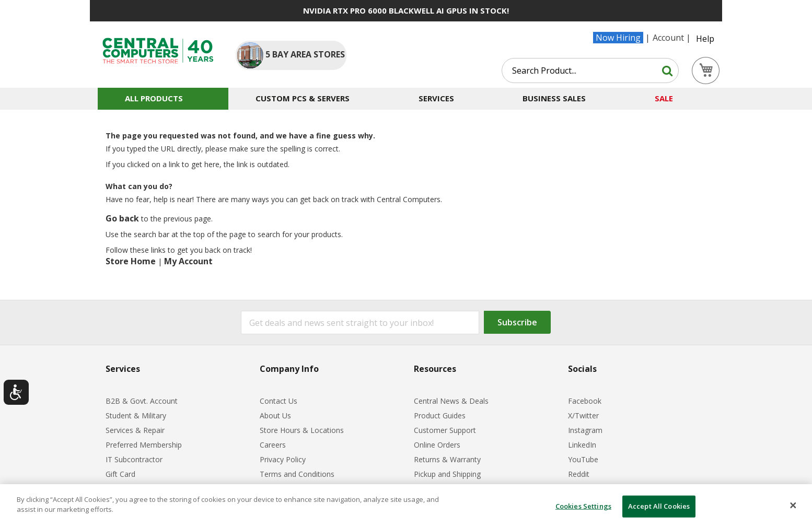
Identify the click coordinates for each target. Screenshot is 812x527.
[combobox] (590, 71)
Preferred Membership (144, 445)
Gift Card (120, 474)
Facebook (585, 401)
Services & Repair (135, 430)
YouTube (583, 459)
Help (705, 39)
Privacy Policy (283, 459)
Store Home (131, 261)
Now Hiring (618, 38)
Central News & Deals (451, 401)
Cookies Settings (583, 506)
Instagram (585, 430)
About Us (275, 415)
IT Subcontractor (134, 459)
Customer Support (445, 430)
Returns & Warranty (447, 459)
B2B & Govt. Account (142, 401)
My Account (188, 261)
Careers (273, 445)
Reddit (579, 474)
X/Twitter (583, 415)
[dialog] (406, 506)
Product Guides (440, 415)
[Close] (793, 506)
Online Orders (437, 445)
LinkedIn (582, 445)
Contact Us (279, 401)
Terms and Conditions (297, 474)
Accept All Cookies (659, 506)
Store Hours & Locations (302, 430)
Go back (122, 218)
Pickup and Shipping (447, 474)
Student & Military (136, 415)
